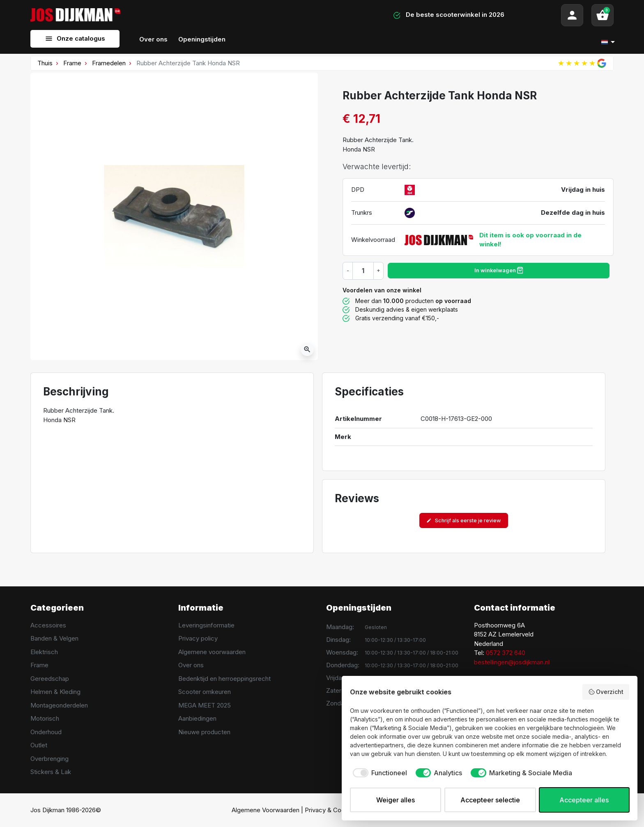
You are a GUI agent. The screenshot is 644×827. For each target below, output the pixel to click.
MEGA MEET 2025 (205, 705)
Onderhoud (46, 732)
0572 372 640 (506, 653)
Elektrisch (44, 652)
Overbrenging (49, 759)
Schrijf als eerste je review (464, 520)
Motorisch (45, 718)
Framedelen (109, 63)
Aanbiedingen (197, 718)
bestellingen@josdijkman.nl (512, 662)
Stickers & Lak (51, 772)
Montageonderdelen (59, 705)
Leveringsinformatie (206, 625)
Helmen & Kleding (55, 692)
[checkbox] (378, 773)
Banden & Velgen (54, 638)
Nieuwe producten (204, 732)
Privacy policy (198, 638)
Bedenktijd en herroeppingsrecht (224, 679)
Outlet (39, 745)
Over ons (191, 665)
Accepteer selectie (490, 800)
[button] (603, 15)
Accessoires (48, 625)
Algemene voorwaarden (212, 652)
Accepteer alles (584, 800)
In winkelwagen (499, 270)
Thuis (45, 63)
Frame (72, 63)
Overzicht (606, 692)
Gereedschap (50, 679)
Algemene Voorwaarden (266, 810)
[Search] (233, 15)
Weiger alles (396, 800)
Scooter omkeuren (205, 692)
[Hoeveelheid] (363, 271)
